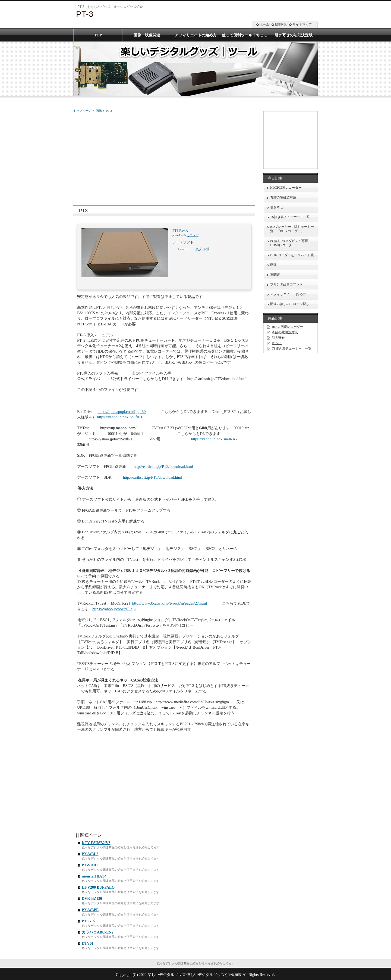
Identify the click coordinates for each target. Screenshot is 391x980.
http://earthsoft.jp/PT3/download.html (163, 466)
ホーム (264, 24)
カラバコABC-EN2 (98, 932)
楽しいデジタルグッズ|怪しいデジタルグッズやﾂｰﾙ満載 (195, 975)
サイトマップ (302, 24)
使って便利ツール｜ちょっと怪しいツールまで (245, 37)
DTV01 (88, 943)
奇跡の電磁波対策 (283, 197)
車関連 (275, 275)
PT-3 (85, 14)
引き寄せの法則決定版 (294, 35)
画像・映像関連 (147, 35)
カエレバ (193, 235)
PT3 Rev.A (180, 230)
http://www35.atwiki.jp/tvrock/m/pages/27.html (170, 603)
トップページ (82, 111)
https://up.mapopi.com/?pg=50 (122, 412)
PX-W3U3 (90, 854)
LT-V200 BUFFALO (98, 887)
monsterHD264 (94, 876)
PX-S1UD (90, 865)
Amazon (183, 249)
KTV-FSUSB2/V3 (96, 843)
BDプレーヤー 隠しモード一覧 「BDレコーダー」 (292, 229)
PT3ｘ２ (89, 921)
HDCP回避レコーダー (286, 188)
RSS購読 (281, 24)
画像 (99, 111)
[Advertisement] (164, 158)
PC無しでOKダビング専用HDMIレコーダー (289, 243)
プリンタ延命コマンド (286, 284)
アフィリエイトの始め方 (196, 35)
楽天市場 (203, 249)
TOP (98, 35)
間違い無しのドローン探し (290, 304)
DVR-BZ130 (92, 899)
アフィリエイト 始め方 (288, 294)
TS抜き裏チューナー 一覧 (290, 217)
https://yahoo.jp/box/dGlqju (114, 609)
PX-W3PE (90, 910)
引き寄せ (277, 207)
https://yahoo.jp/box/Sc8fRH (120, 417)
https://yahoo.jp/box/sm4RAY (216, 439)
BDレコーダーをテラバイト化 (292, 255)
